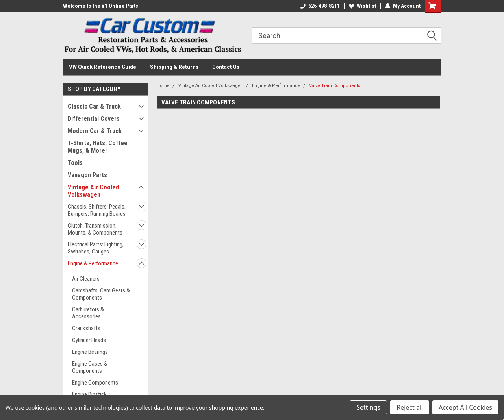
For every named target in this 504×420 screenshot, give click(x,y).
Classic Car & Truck (94, 106)
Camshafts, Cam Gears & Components (101, 294)
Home (163, 86)
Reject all (410, 407)
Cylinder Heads (89, 340)
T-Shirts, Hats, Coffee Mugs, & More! (98, 147)
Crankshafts (86, 328)
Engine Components (95, 383)
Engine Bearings (90, 352)
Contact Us (226, 67)
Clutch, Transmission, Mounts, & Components (95, 229)
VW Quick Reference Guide (103, 67)
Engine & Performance (93, 263)
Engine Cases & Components (90, 367)
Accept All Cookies (465, 407)
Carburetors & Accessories (88, 313)
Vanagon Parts (87, 175)
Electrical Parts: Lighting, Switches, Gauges (96, 248)
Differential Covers (94, 119)
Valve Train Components (335, 86)
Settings (368, 407)
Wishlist (362, 6)
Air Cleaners (86, 279)
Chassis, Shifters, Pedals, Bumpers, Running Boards (97, 210)
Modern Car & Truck (95, 131)
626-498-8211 (320, 6)
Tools (75, 163)
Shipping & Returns (174, 67)
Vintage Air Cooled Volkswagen (93, 191)
